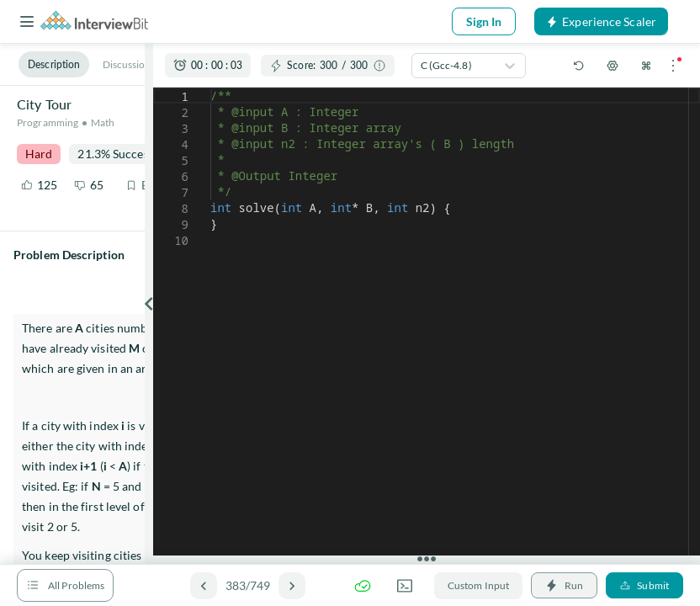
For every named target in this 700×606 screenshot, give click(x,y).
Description (54, 64)
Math (103, 122)
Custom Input (478, 585)
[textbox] (211, 88)
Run (564, 585)
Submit (644, 585)
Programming (48, 122)
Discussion (127, 64)
